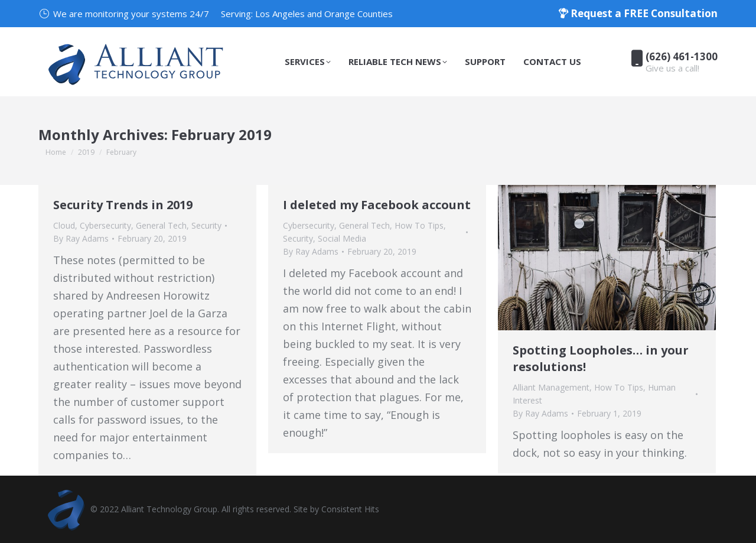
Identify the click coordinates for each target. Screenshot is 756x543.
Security (206, 225)
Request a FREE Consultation (638, 13)
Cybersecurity (105, 225)
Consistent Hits (350, 509)
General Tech (161, 225)
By (81, 238)
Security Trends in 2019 (123, 205)
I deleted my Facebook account (377, 205)
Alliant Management (551, 387)
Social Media (342, 238)
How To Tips (419, 225)
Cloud (64, 225)
